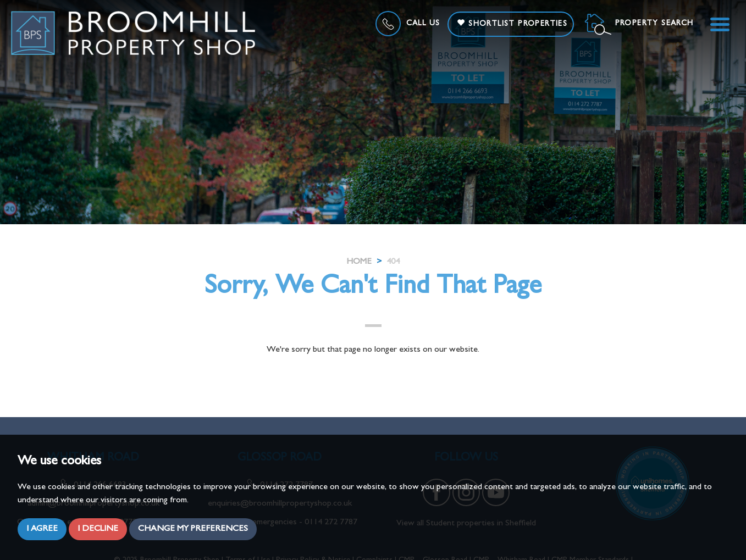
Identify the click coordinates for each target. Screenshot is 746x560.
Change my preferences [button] (193, 529)
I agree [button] (42, 529)
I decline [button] (98, 529)
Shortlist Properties (512, 23)
